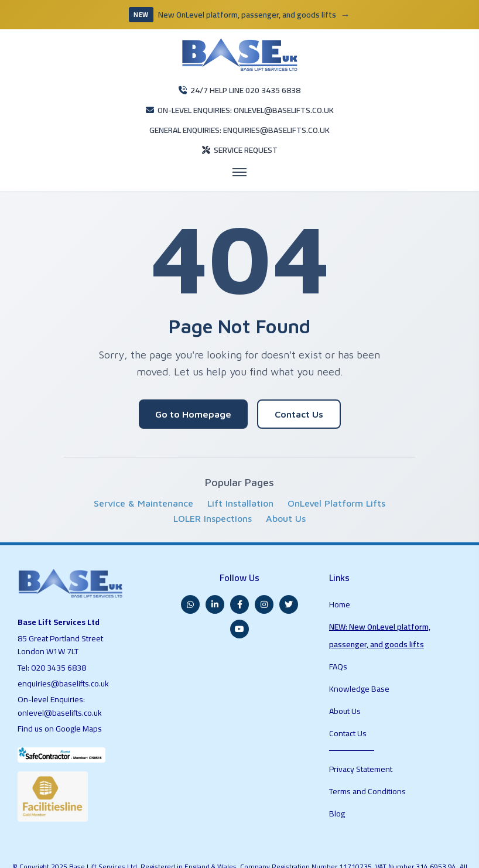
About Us (286, 489)
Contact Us (299, 385)
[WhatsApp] (190, 568)
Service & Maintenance (143, 474)
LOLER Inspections (213, 489)
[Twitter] (289, 568)
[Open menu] (239, 143)
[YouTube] (239, 593)
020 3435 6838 (60, 635)
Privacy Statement (362, 679)
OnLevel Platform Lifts (336, 474)
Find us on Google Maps (62, 696)
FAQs (339, 605)
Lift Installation (240, 474)
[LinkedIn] (215, 568)
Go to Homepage (193, 385)
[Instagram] (264, 568)
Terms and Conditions (369, 695)
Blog (337, 710)
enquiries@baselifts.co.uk (64, 651)
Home (340, 564)
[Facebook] (239, 568)
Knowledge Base (360, 620)
